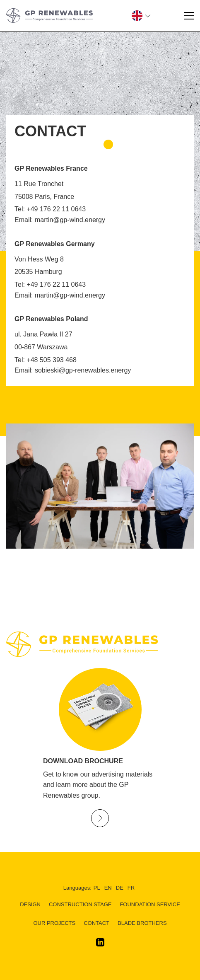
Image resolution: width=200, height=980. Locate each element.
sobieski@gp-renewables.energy (83, 370)
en (108, 888)
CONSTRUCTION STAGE (80, 904)
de (120, 888)
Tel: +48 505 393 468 (46, 360)
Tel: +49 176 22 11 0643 (50, 209)
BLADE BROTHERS (142, 923)
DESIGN (30, 904)
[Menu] (189, 16)
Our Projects (54, 923)
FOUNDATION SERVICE (150, 904)
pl (97, 888)
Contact (96, 923)
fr (131, 888)
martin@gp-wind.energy (70, 220)
